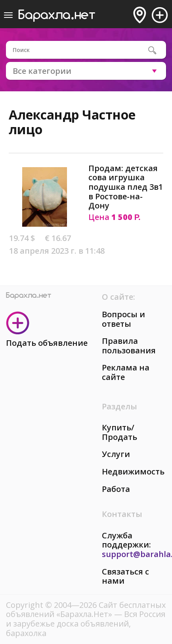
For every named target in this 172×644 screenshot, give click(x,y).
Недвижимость (133, 471)
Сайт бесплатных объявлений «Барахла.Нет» (86, 610)
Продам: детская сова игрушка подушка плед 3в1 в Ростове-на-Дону (126, 187)
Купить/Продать (119, 432)
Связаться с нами (125, 576)
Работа (116, 489)
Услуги (116, 454)
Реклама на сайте (126, 372)
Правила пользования (129, 346)
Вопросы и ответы (123, 319)
